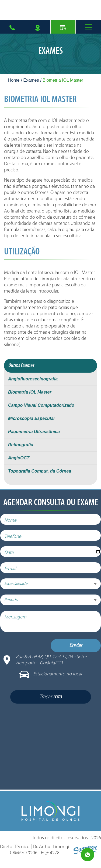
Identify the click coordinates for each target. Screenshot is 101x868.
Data (13, 557)
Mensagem (19, 621)
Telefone (17, 541)
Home (14, 80)
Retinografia (21, 445)
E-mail (14, 573)
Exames (31, 80)
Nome (14, 525)
